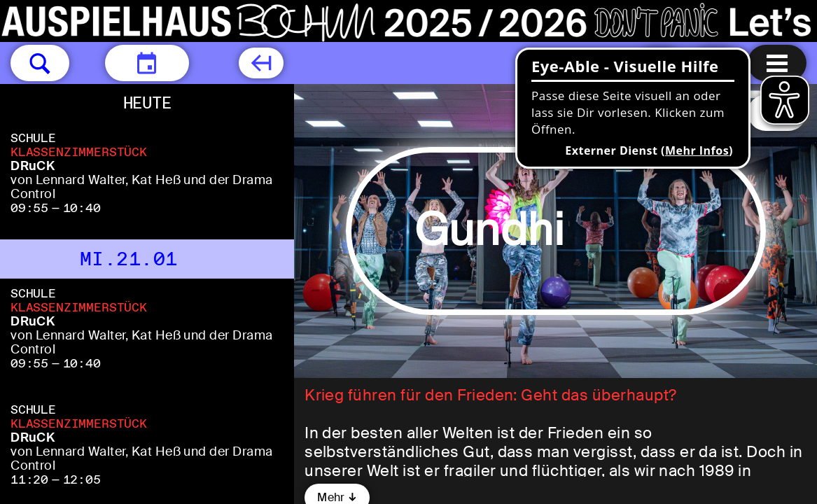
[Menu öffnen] (777, 63)
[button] (40, 63)
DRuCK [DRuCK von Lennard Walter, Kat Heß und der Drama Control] (33, 166)
